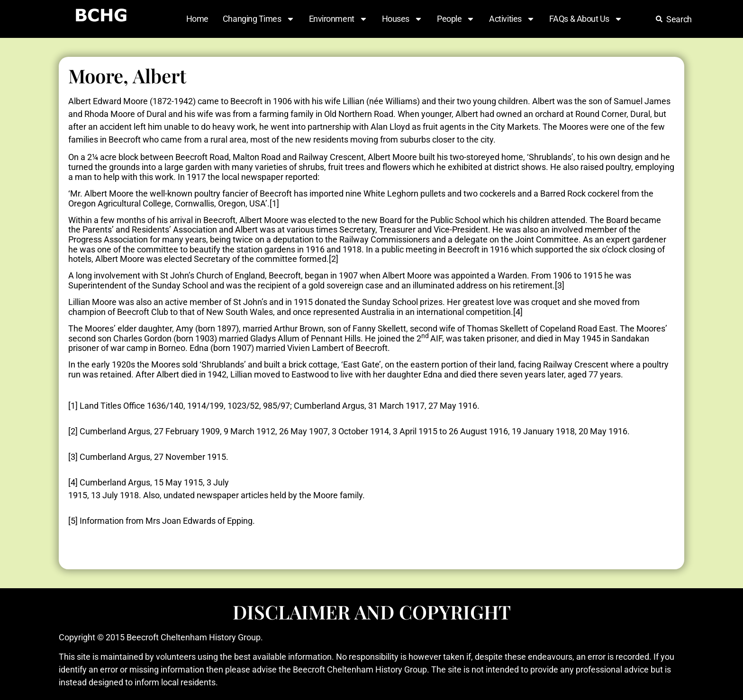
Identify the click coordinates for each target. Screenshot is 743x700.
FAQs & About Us (586, 19)
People (456, 19)
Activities (512, 19)
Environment (338, 19)
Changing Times (259, 19)
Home (197, 19)
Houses (402, 19)
